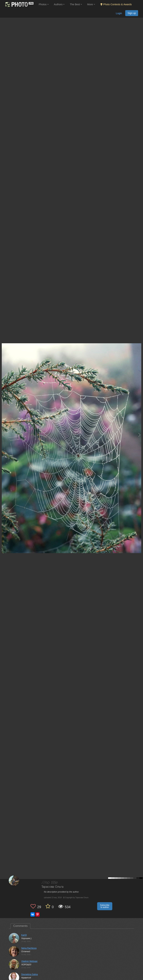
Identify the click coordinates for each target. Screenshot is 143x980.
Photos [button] (44, 4)
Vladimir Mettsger (29, 961)
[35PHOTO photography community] (19, 4)
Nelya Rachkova (29, 948)
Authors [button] (59, 4)
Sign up (132, 13)
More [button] (91, 4)
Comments (20, 926)
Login (119, 13)
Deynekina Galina (30, 974)
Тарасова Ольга (53, 887)
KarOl (24, 935)
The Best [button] (76, 4)
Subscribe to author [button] (105, 906)
